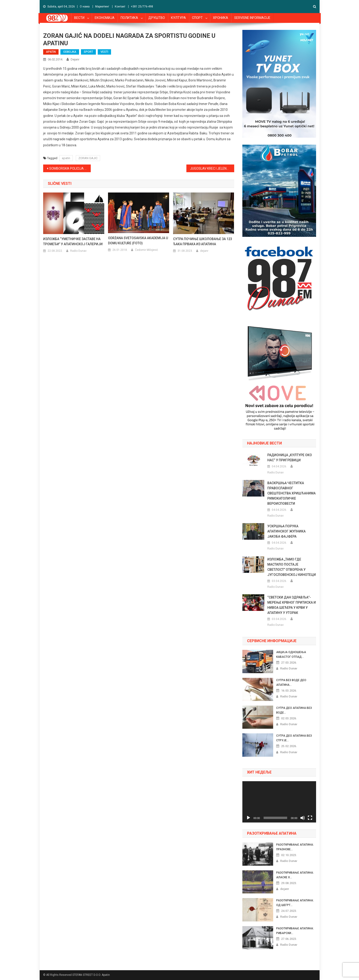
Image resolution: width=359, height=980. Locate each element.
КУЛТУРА (178, 18)
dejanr (75, 59)
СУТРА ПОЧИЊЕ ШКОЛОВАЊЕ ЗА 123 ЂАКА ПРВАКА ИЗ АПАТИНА (203, 241)
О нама (85, 7)
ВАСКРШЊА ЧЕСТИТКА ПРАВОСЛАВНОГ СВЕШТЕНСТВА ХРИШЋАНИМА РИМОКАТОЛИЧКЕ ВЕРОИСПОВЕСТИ (291, 493)
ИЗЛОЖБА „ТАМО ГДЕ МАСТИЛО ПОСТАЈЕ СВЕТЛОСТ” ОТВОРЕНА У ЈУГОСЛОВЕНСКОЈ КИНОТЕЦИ (292, 567)
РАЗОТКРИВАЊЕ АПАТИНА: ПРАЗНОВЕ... (295, 847)
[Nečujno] (303, 818)
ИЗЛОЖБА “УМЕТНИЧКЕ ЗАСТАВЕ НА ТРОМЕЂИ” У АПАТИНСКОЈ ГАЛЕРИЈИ (73, 241)
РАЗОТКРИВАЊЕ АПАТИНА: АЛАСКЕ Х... (295, 875)
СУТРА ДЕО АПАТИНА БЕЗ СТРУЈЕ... (294, 738)
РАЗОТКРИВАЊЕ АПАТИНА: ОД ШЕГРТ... (295, 903)
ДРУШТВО (157, 18)
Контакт (120, 7)
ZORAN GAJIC (88, 158)
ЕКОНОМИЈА (105, 18)
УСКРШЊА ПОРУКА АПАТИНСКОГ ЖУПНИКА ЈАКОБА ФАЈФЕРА (286, 531)
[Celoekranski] (310, 818)
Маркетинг (102, 7)
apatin (66, 158)
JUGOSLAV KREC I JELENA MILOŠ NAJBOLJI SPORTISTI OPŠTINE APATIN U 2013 (212, 168)
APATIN (51, 52)
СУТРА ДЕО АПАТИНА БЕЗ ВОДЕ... (294, 710)
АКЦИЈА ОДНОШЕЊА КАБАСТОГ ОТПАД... (291, 654)
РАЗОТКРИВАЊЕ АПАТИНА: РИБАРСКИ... (295, 931)
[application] (279, 802)
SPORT (88, 52)
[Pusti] (248, 818)
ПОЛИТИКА (129, 18)
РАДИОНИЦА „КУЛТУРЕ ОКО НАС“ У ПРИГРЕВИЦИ (290, 458)
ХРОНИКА (221, 18)
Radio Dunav (78, 251)
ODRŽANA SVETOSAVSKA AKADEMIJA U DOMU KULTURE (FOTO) (138, 241)
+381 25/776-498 (142, 7)
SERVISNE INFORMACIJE (252, 18)
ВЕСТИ (79, 18)
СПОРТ (197, 18)
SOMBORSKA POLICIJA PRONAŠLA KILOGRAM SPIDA (70, 168)
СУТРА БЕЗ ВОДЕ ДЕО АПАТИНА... (291, 682)
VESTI (104, 52)
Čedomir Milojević (146, 250)
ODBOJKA (70, 52)
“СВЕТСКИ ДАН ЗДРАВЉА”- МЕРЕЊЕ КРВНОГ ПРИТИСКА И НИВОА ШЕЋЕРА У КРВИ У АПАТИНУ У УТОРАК (292, 605)
